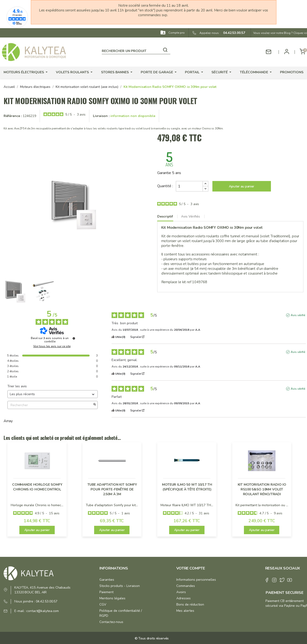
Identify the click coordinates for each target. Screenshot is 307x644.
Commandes (186, 586)
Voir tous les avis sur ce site (52, 346)
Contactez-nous (111, 622)
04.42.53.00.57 (233, 33)
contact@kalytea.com (43, 611)
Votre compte (191, 568)
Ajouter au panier (242, 186)
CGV (103, 604)
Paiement (106, 592)
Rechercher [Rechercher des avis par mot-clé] (50, 405)
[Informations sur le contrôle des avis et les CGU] (74, 338)
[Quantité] (189, 186)
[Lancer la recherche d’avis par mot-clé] (95, 405)
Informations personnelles (196, 580)
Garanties (107, 580)
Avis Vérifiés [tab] (191, 216)
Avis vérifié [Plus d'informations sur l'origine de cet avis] (298, 315)
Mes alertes (185, 611)
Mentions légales (112, 598)
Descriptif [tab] (165, 216)
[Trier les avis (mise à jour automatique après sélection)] (53, 394)
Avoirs (181, 592)
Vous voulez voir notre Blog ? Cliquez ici (280, 33)
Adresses (183, 598)
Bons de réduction (190, 604)
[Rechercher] (136, 50)
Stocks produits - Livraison (120, 586)
